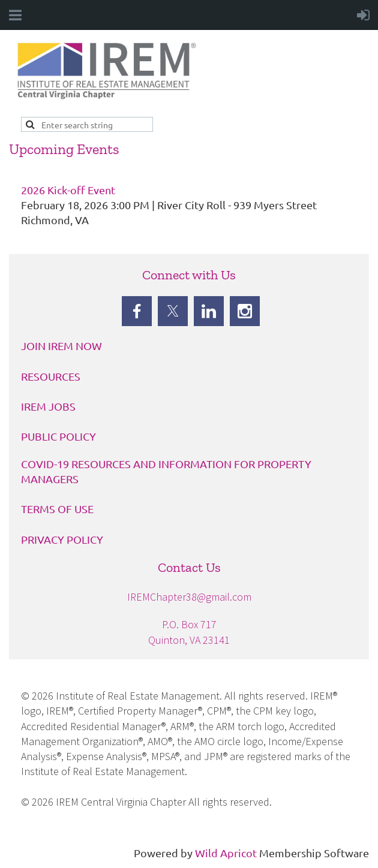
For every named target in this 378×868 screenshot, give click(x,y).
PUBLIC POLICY (58, 436)
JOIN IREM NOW (61, 346)
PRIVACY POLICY (62, 539)
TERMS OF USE (57, 509)
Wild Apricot (226, 853)
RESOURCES (51, 376)
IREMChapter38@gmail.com (189, 597)
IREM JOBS (48, 406)
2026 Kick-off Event (68, 190)
